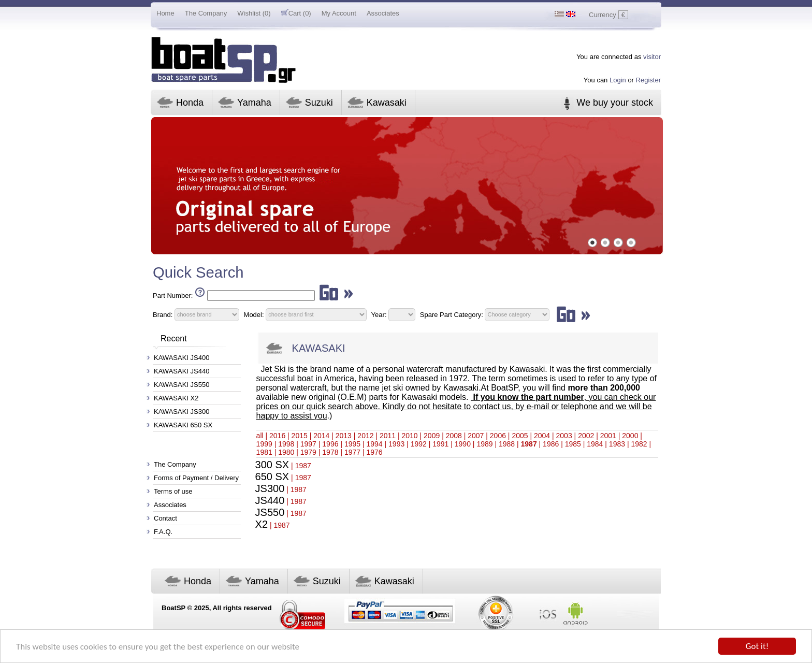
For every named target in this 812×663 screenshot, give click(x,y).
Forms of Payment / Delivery (196, 478)
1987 (529, 444)
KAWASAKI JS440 (182, 371)
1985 (573, 444)
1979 (308, 452)
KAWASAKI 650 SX (183, 425)
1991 (440, 444)
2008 (454, 436)
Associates (383, 13)
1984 (595, 444)
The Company (206, 13)
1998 (286, 444)
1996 (330, 444)
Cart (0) (296, 13)
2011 (388, 436)
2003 (564, 436)
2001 (608, 436)
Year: (379, 314)
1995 (352, 444)
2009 (432, 436)
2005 (520, 436)
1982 (639, 444)
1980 (286, 452)
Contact (165, 518)
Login (618, 80)
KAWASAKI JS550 (182, 385)
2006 (498, 436)
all (260, 436)
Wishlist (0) (254, 13)
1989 (484, 444)
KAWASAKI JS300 (182, 412)
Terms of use (173, 491)
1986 (551, 444)
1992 (419, 444)
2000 (630, 436)
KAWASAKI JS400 (182, 358)
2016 (277, 436)
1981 (264, 452)
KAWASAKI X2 (176, 398)
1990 (463, 444)
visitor (652, 57)
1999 (264, 444)
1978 (330, 452)
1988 (507, 444)
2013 (344, 436)
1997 (308, 444)
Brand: (163, 314)
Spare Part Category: (453, 314)
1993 (396, 444)
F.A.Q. (163, 532)
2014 (321, 436)
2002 (586, 436)
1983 (617, 444)
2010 (410, 436)
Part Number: (173, 296)
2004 (542, 436)
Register (648, 80)
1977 (352, 452)
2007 (476, 436)
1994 (374, 444)
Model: (254, 314)
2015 (300, 436)
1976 (374, 452)
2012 (365, 436)
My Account (339, 13)
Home (165, 13)
